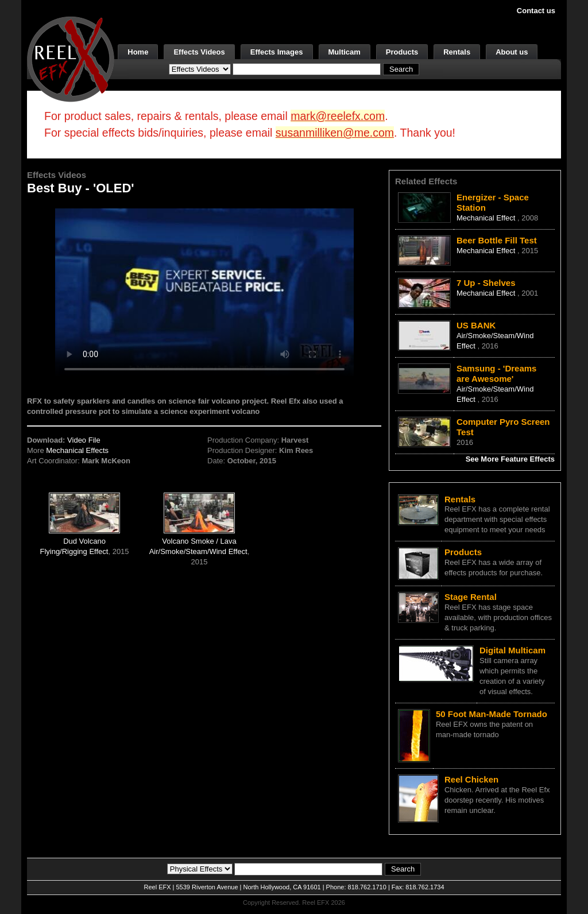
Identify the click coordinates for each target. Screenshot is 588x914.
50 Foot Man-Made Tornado (492, 714)
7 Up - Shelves (486, 283)
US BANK (476, 325)
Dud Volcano (84, 541)
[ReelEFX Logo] (71, 58)
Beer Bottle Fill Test (497, 240)
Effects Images (277, 52)
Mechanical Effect (487, 218)
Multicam (345, 52)
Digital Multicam (512, 650)
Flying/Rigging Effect (74, 551)
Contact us (536, 11)
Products (402, 52)
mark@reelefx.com (338, 116)
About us (512, 52)
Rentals (457, 52)
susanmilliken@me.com (335, 133)
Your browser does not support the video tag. (204, 292)
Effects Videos (199, 52)
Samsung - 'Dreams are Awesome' (496, 373)
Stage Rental (471, 597)
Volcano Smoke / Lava (199, 541)
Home (138, 52)
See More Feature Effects (510, 459)
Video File (84, 440)
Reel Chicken (471, 779)
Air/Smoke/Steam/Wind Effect (198, 551)
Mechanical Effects (77, 450)
